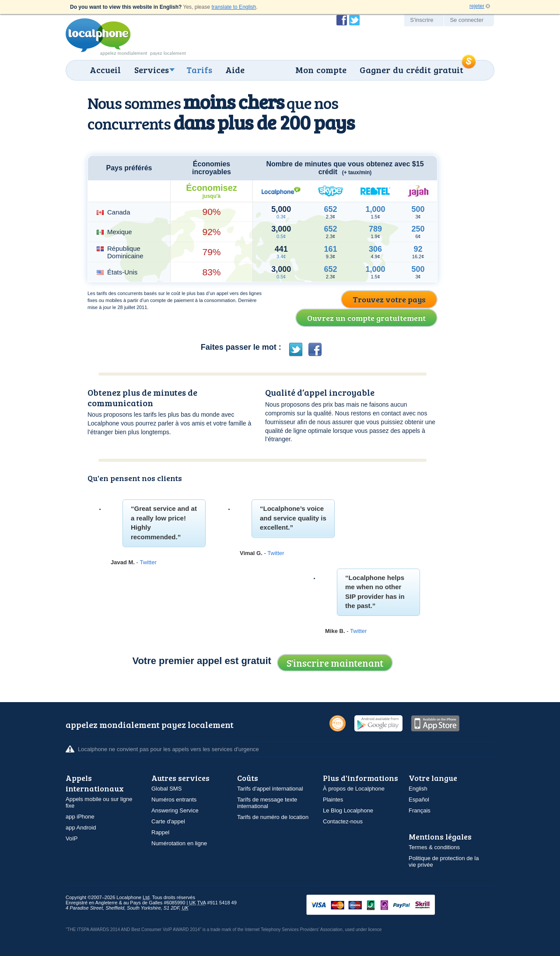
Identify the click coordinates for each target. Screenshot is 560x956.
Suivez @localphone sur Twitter (354, 20)
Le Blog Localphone (348, 810)
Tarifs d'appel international (270, 789)
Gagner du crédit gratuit (411, 70)
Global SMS (166, 789)
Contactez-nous (343, 821)
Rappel (160, 832)
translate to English (234, 7)
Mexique (120, 232)
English (418, 789)
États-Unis (122, 272)
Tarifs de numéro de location (273, 817)
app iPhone (80, 817)
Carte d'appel (168, 821)
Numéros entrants (174, 800)
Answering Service (175, 810)
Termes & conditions (434, 847)
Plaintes (333, 800)
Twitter (148, 562)
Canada (119, 212)
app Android (81, 828)
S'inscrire (422, 20)
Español (419, 800)
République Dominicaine (125, 252)
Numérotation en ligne (179, 843)
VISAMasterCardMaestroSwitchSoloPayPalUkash (383, 905)
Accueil (105, 70)
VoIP (72, 838)
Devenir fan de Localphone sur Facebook (342, 20)
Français (420, 810)
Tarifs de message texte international (267, 803)
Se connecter (467, 20)
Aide (235, 70)
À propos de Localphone (354, 789)
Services (152, 70)
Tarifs (199, 70)
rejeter (477, 6)
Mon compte (321, 70)
